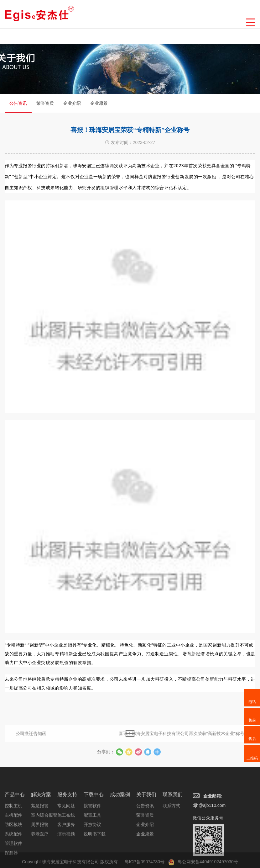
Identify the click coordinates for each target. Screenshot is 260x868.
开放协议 (92, 852)
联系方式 (171, 833)
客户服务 (66, 852)
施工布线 (66, 843)
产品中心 (15, 822)
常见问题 (66, 833)
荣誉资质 (45, 103)
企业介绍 (72, 103)
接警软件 (92, 833)
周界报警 (40, 852)
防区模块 (13, 852)
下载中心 (94, 822)
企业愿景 (99, 103)
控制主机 (13, 833)
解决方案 (41, 822)
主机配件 (13, 843)
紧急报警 (40, 833)
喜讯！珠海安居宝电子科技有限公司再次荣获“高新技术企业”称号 (182, 739)
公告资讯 (18, 107)
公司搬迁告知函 (31, 739)
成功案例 (120, 822)
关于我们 (146, 822)
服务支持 (67, 822)
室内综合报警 (44, 843)
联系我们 (173, 822)
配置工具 (92, 843)
